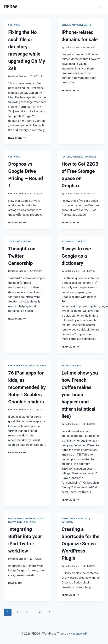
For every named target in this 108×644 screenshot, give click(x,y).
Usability (80, 241)
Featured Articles (72, 157)
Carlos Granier (19, 76)
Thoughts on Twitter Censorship (22, 256)
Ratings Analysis (72, 366)
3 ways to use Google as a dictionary (76, 256)
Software (14, 25)
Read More (17, 138)
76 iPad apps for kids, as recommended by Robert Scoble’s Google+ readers (27, 387)
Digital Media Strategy (22, 519)
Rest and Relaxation (20, 366)
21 (40, 612)
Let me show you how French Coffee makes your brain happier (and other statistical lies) (80, 395)
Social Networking (19, 241)
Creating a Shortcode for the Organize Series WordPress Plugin (81, 544)
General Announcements (76, 25)
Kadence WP (79, 634)
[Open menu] (101, 7)
